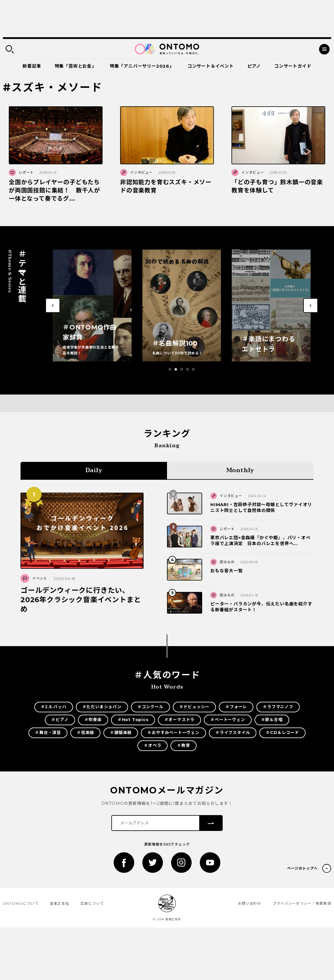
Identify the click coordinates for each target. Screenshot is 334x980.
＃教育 (183, 745)
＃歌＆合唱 (272, 720)
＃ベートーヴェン (228, 720)
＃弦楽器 (85, 733)
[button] (170, 369)
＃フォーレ (236, 707)
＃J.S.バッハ (53, 707)
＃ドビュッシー (195, 707)
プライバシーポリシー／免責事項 (302, 903)
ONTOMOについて (21, 903)
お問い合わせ (250, 903)
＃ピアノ (60, 720)
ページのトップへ (302, 868)
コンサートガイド (293, 66)
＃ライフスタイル (233, 733)
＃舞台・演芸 (48, 733)
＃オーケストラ (180, 720)
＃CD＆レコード (282, 733)
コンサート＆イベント (211, 66)
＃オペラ (152, 745)
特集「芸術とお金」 (76, 66)
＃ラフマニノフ (278, 707)
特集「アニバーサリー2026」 (142, 66)
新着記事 (32, 66)
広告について (92, 903)
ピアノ (254, 66)
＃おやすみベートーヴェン (173, 733)
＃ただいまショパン (102, 707)
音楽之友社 (59, 903)
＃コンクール (150, 707)
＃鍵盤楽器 (121, 733)
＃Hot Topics (133, 720)
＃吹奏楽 (93, 720)
